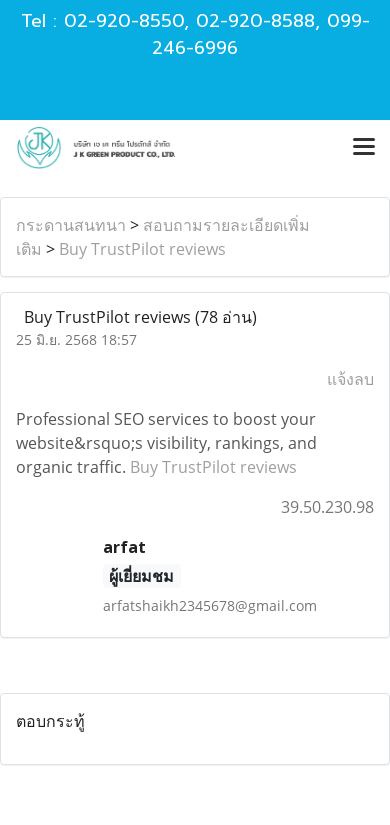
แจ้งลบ (350, 379)
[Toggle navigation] (364, 148)
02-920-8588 (255, 21)
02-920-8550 (124, 21)
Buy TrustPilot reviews (142, 249)
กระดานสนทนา (71, 225)
